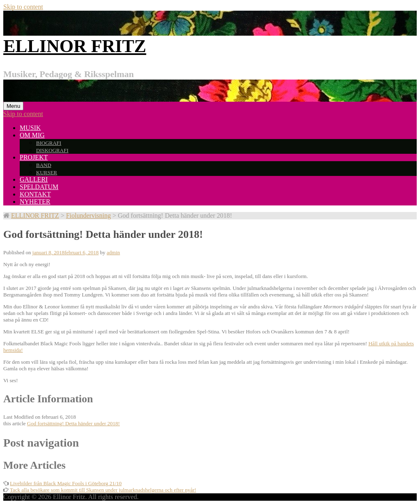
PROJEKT (34, 157)
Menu (13, 106)
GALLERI (34, 179)
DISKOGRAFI (52, 150)
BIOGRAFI (49, 143)
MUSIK (30, 128)
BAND (44, 165)
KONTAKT (35, 194)
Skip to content (23, 7)
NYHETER (35, 202)
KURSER (47, 172)
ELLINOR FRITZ (75, 46)
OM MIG (32, 135)
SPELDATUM (39, 187)
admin (113, 252)
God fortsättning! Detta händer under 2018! (73, 423)
